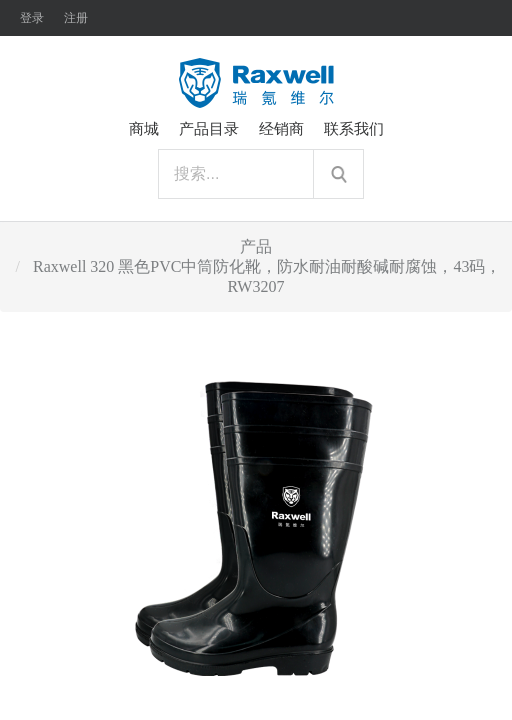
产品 (256, 246)
